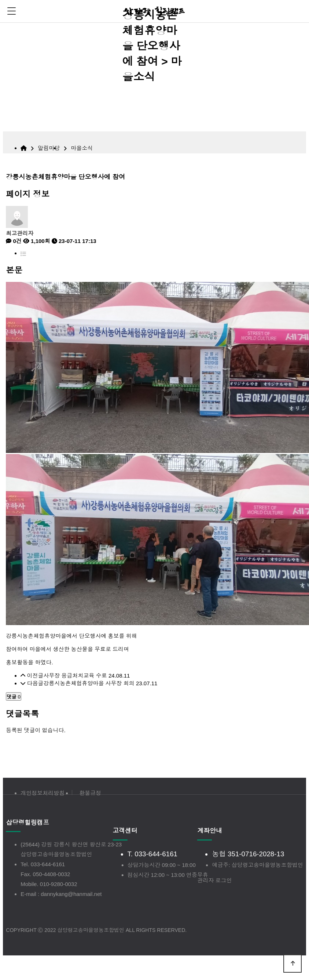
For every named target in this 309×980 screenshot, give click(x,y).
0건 (14, 241)
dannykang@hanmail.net (71, 894)
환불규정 (90, 793)
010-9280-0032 (59, 884)
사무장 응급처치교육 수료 (75, 676)
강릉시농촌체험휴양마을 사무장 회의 (89, 683)
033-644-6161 (48, 864)
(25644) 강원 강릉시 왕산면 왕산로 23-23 (71, 844)
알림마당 (49, 148)
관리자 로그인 (214, 880)
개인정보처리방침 (43, 793)
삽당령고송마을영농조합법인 (56, 854)
